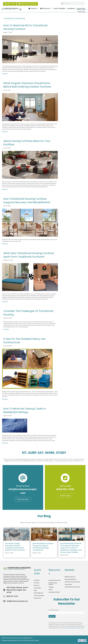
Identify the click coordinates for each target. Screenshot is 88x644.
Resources (37, 586)
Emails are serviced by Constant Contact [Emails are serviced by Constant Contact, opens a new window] (74, 628)
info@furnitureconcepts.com (28, 4)
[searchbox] (70, 3)
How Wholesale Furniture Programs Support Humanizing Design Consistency (43, 547)
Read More (5, 74)
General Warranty (39, 593)
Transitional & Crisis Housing (72, 587)
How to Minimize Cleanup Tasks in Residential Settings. (25, 411)
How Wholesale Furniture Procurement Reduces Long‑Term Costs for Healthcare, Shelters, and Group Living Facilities (71, 548)
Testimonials (37, 588)
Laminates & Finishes (54, 592)
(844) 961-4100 (10, 4)
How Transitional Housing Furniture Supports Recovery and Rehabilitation (27, 201)
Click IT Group (21, 641)
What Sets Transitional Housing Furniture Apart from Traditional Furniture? (29, 255)
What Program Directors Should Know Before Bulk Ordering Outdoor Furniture (27, 85)
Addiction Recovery (70, 577)
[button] (79, 641)
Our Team (37, 583)
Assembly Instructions (55, 580)
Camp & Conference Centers (72, 582)
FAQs (35, 591)
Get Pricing (81, 12)
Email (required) (54, 610)
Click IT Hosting (35, 641)
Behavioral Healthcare (71, 579)
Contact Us (37, 580)
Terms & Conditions (39, 596)
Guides (50, 590)
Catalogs (51, 587)
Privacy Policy (38, 598)
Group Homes (68, 584)
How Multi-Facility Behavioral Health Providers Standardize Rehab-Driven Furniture (15, 547)
